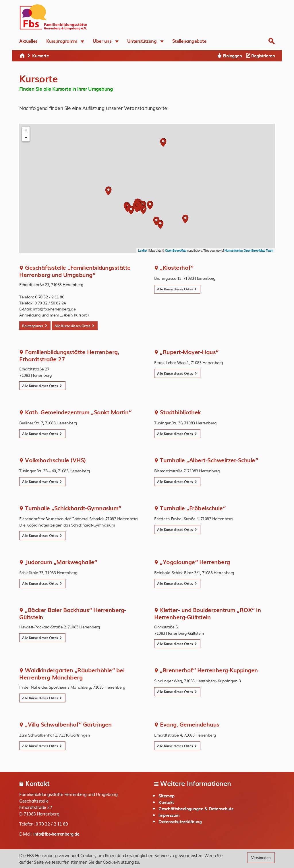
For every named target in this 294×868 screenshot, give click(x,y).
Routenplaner (35, 326)
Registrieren (260, 56)
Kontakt (166, 802)
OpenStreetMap (176, 251)
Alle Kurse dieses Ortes (75, 326)
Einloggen (230, 56)
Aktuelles (28, 41)
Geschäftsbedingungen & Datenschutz (196, 809)
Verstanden (261, 858)
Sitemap (167, 796)
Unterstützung (145, 41)
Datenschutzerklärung (180, 822)
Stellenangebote (189, 41)
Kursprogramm (65, 41)
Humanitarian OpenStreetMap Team (249, 251)
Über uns (106, 41)
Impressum (169, 815)
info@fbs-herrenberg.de (56, 834)
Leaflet (142, 251)
